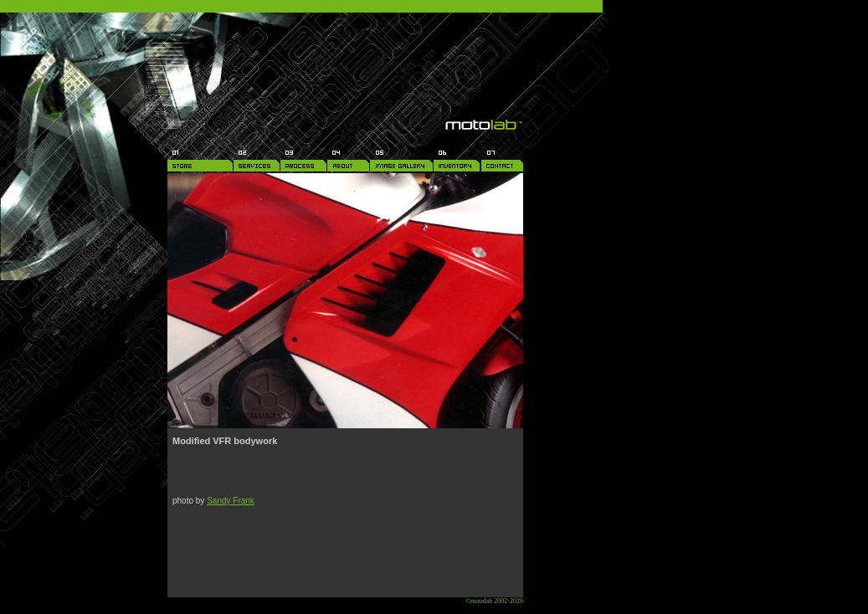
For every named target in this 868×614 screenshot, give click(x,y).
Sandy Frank (231, 501)
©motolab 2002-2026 (494, 601)
